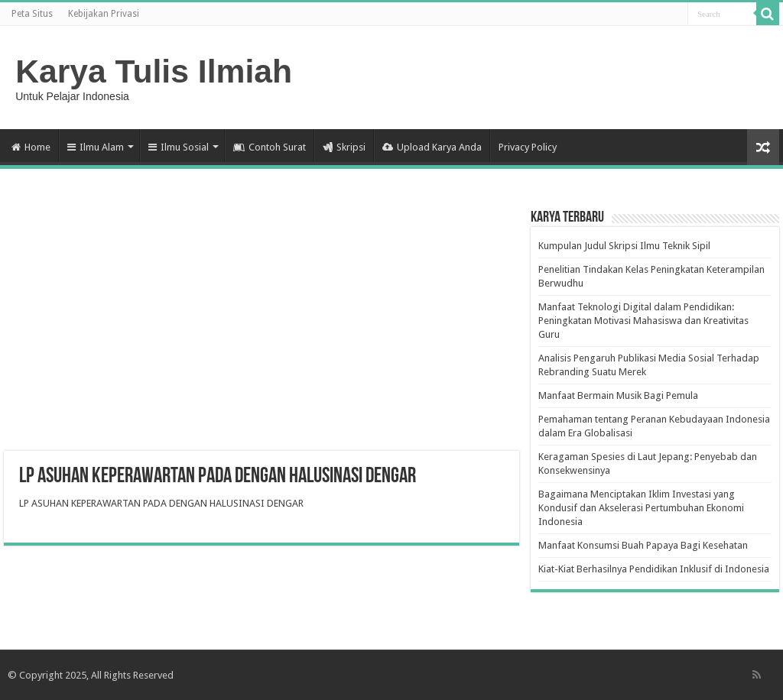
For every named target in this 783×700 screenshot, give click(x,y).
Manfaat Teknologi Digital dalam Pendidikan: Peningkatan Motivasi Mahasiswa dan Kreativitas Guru (643, 321)
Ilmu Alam (96, 147)
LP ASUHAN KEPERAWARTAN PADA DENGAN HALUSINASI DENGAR (161, 503)
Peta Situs (32, 14)
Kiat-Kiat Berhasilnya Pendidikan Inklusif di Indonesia (654, 569)
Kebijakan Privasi (104, 14)
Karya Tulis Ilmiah (154, 71)
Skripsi (344, 147)
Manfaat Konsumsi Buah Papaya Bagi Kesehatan (643, 545)
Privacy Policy (528, 147)
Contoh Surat (270, 147)
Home (31, 147)
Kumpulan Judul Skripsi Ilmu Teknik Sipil (624, 246)
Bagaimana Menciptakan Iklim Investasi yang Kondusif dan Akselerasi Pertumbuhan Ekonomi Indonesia (641, 508)
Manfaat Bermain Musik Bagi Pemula (618, 395)
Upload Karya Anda (432, 147)
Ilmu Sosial (179, 147)
